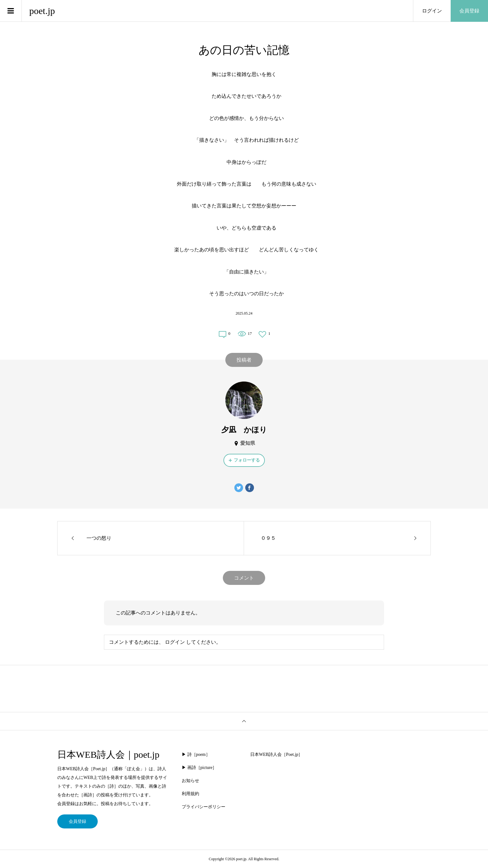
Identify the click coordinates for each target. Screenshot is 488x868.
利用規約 (190, 794)
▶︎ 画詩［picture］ (199, 768)
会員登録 (469, 11)
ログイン (432, 11)
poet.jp (42, 11)
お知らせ (190, 781)
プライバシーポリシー (204, 807)
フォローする (247, 460)
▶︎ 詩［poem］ (196, 754)
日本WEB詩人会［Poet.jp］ (276, 754)
